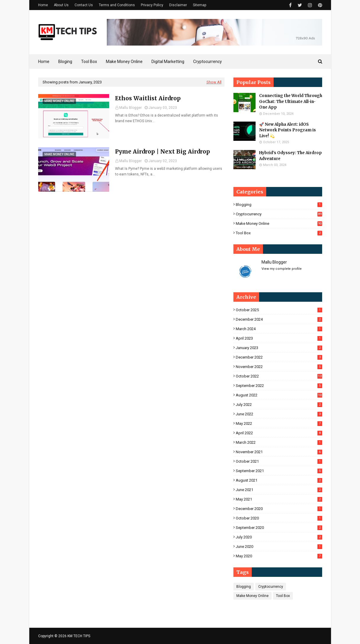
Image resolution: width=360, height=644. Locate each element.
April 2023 (279, 338)
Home (43, 5)
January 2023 (279, 348)
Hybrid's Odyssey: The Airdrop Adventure (290, 156)
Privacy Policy (152, 5)
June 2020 (279, 547)
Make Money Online (279, 223)
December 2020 (279, 509)
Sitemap (200, 5)
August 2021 (279, 480)
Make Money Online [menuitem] (124, 62)
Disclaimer (178, 5)
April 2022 (279, 433)
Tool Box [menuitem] (89, 62)
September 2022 (279, 386)
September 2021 (279, 471)
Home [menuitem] (44, 62)
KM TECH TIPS (79, 636)
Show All (214, 82)
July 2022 (279, 405)
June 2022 (279, 414)
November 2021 (279, 452)
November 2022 (279, 367)
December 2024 (279, 319)
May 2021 (279, 499)
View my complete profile (282, 269)
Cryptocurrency (279, 214)
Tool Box (279, 233)
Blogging (279, 205)
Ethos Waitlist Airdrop (148, 98)
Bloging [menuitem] (65, 62)
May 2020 (279, 556)
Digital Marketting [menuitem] (168, 62)
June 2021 (279, 490)
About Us (61, 5)
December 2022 (279, 357)
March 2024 (279, 329)
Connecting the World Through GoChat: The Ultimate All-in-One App (291, 101)
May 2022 (279, 423)
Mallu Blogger (130, 108)
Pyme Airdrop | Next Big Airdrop (163, 151)
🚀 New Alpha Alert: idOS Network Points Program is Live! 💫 (288, 130)
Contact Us (84, 5)
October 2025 (279, 310)
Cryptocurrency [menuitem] (208, 62)
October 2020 (279, 518)
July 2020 (279, 537)
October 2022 (279, 376)
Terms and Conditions (117, 5)
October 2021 (279, 461)
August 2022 (279, 395)
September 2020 (279, 528)
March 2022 (279, 442)
